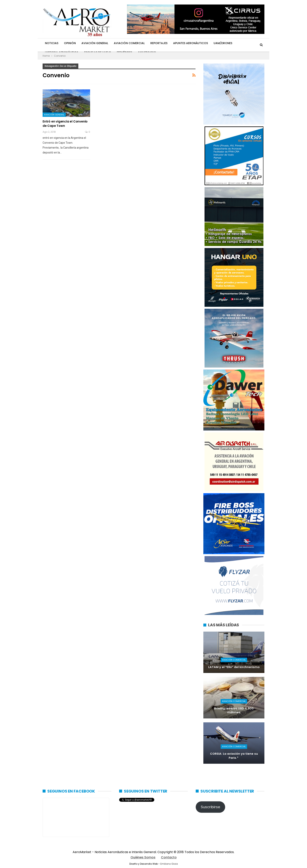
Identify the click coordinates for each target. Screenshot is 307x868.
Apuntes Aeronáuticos (191, 43)
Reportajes (159, 43)
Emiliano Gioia (169, 864)
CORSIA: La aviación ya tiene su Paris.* (234, 756)
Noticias (52, 43)
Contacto (169, 857)
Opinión (70, 43)
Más (241, 43)
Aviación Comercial (129, 43)
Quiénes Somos (143, 857)
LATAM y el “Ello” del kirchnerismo (234, 667)
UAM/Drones (223, 43)
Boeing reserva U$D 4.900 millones (234, 710)
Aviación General (95, 43)
